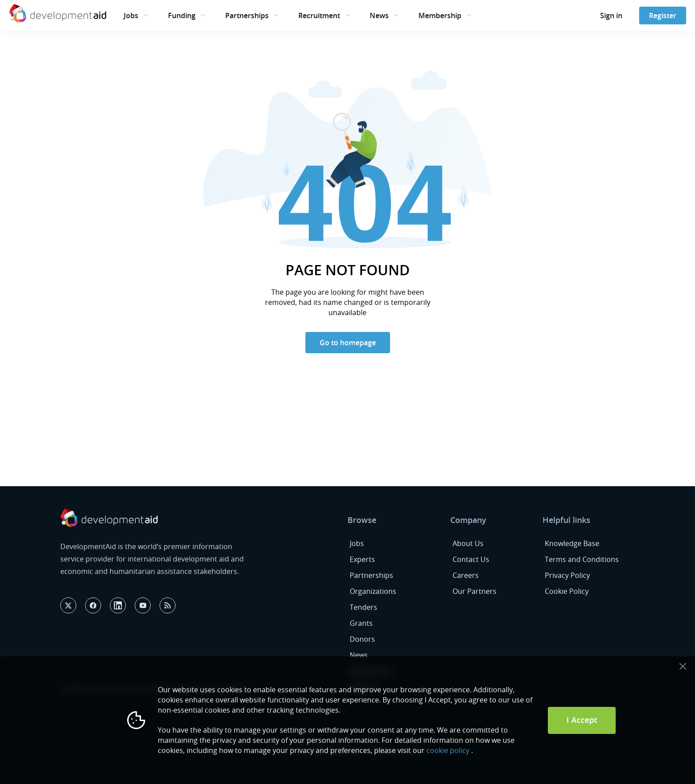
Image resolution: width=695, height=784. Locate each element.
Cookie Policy (567, 591)
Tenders (363, 607)
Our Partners (474, 591)
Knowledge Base (572, 543)
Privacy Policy (567, 575)
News (379, 16)
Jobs (131, 16)
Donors (362, 639)
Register (663, 16)
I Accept (582, 720)
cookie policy (448, 750)
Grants (361, 623)
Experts (362, 559)
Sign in (611, 16)
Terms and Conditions (582, 559)
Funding (182, 16)
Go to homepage (348, 343)
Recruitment (319, 16)
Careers (466, 575)
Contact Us (471, 559)
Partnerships (247, 16)
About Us (468, 543)
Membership (440, 16)
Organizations (373, 591)
